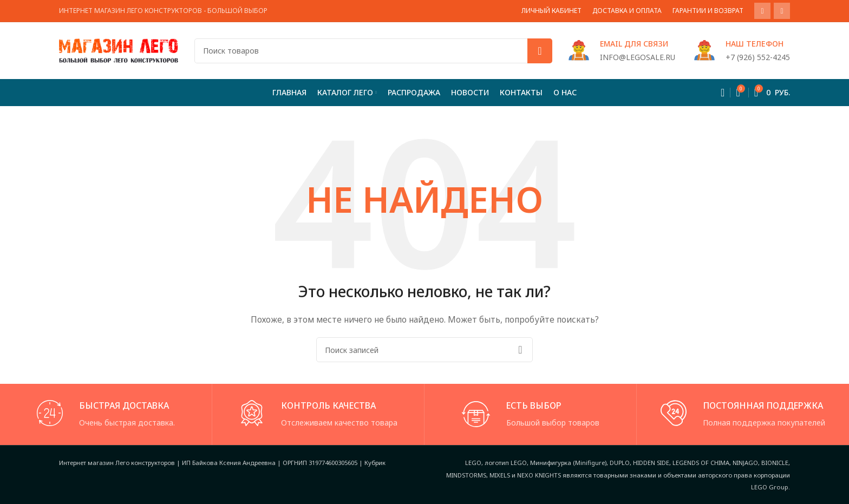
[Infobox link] (622, 51)
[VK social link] (782, 11)
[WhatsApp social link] (762, 11)
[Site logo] (119, 50)
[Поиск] (373, 51)
